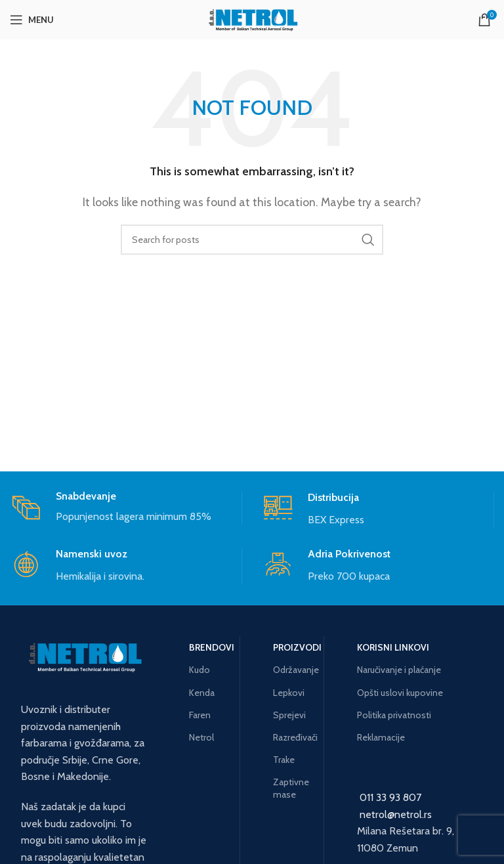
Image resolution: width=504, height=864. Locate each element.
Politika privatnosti (394, 715)
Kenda (202, 693)
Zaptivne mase (291, 788)
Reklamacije (381, 737)
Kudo (199, 670)
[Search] (252, 240)
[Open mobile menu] (32, 20)
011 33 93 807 (390, 797)
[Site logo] (252, 19)
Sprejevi (289, 715)
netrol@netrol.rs (396, 814)
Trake (284, 760)
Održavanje (293, 670)
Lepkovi (289, 693)
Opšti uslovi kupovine (400, 693)
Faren (200, 715)
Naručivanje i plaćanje (399, 670)
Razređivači (293, 737)
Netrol (201, 737)
